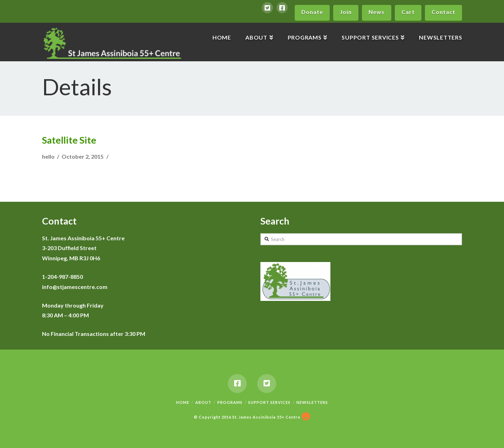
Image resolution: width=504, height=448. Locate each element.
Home (183, 402)
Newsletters (312, 402)
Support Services (269, 402)
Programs (230, 402)
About (203, 402)
